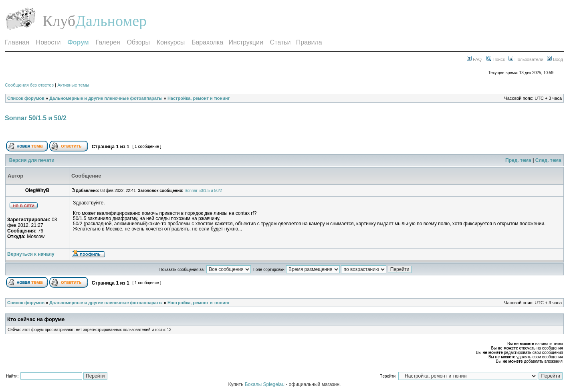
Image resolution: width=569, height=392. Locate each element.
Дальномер (111, 21)
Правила (309, 42)
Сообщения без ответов (29, 85)
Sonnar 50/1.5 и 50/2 (36, 118)
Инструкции (246, 42)
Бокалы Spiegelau (265, 384)
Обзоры (138, 42)
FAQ (474, 59)
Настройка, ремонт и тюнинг (199, 98)
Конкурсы (171, 42)
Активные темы (73, 85)
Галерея (108, 42)
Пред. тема (518, 160)
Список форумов (26, 98)
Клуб (59, 21)
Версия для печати (32, 160)
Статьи (280, 42)
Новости (48, 42)
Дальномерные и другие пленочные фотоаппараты (106, 98)
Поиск (496, 59)
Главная (17, 42)
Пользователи (526, 59)
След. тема (548, 160)
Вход (555, 59)
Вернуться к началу (31, 254)
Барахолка (207, 42)
